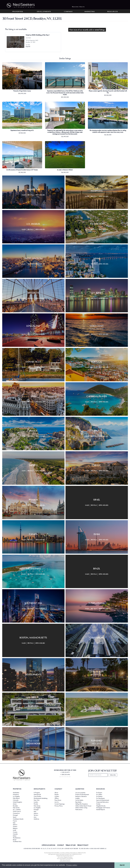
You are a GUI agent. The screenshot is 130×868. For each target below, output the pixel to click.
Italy (14, 823)
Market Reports (101, 810)
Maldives (36, 819)
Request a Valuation (81, 796)
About (56, 793)
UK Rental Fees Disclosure (65, 861)
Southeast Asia (17, 842)
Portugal (15, 815)
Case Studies (37, 796)
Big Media (78, 802)
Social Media (79, 800)
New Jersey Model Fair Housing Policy (65, 859)
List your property (80, 793)
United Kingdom (17, 802)
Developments (44, 12)
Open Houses (40, 195)
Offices (57, 798)
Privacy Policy (59, 806)
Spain (15, 817)
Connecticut (16, 813)
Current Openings (60, 804)
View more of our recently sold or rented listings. (87, 30)
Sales (24, 195)
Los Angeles (16, 796)
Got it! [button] (122, 865)
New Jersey (16, 808)
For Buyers (99, 793)
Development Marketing (41, 798)
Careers (57, 796)
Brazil (15, 840)
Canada (15, 834)
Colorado (16, 800)
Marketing (90, 12)
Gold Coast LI (17, 811)
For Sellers (99, 795)
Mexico (15, 825)
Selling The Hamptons (82, 804)
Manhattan (16, 793)
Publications (79, 810)
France (15, 821)
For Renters (99, 796)
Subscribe (113, 775)
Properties (18, 12)
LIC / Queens (17, 810)
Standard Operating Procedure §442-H (65, 856)
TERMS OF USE (71, 845)
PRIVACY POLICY (83, 845)
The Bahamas (17, 838)
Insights (78, 798)
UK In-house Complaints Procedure (65, 857)
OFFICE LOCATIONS (48, 845)
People (57, 795)
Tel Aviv (36, 815)
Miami (15, 804)
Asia (35, 817)
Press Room (58, 800)
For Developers (101, 798)
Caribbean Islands (18, 819)
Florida (36, 804)
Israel (14, 830)
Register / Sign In (78, 7)
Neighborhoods (101, 806)
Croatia (15, 832)
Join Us (57, 802)
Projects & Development (82, 795)
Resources (113, 12)
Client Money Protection (65, 860)
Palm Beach (16, 798)
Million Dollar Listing (81, 808)
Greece (15, 826)
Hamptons (16, 795)
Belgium (15, 828)
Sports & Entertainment (103, 800)
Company (68, 12)
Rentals (31, 195)
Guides (98, 804)
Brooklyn (15, 806)
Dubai (15, 836)
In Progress (37, 793)
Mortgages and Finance (103, 808)
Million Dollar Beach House (83, 806)
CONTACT (60, 845)
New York (37, 800)
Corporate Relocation (102, 802)
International (37, 795)
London (36, 802)
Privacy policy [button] (72, 865)
